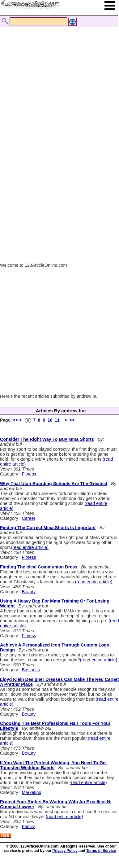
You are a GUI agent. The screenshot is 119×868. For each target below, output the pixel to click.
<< (15, 420)
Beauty (29, 592)
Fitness (29, 474)
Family (28, 826)
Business (31, 670)
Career (28, 518)
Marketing (31, 792)
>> (72, 420)
